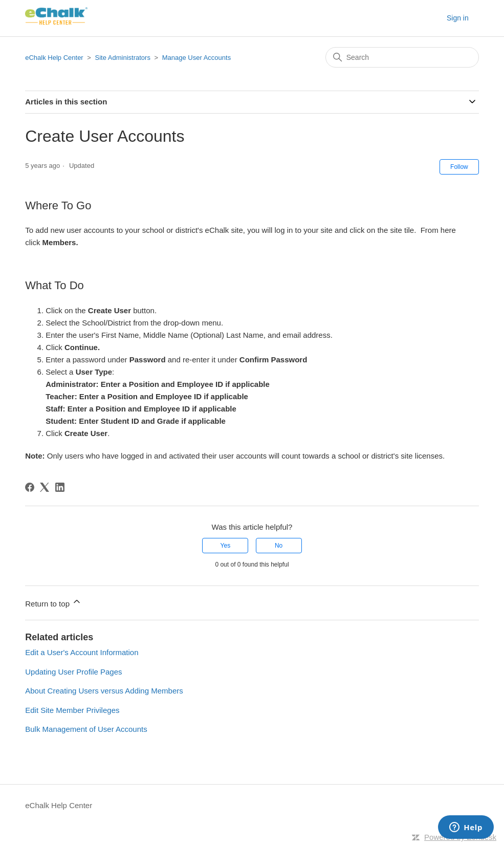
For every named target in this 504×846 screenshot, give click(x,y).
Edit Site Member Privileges (72, 710)
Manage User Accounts (196, 58)
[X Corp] (45, 487)
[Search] (402, 57)
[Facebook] (30, 487)
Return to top (53, 602)
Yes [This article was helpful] (226, 546)
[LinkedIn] (60, 487)
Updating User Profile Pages (73, 672)
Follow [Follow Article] (459, 167)
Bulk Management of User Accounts (86, 729)
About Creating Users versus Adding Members (104, 691)
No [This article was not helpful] (279, 546)
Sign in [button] (458, 18)
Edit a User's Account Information (82, 652)
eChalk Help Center (54, 58)
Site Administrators (124, 58)
